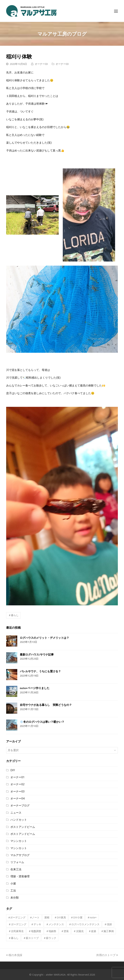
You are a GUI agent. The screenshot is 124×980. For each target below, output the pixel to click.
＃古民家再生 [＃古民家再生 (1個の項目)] (16, 931)
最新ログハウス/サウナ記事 (37, 654)
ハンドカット (19, 820)
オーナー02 (17, 784)
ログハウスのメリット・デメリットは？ (44, 638)
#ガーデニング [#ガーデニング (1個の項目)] (17, 917)
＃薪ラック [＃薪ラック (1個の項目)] (50, 938)
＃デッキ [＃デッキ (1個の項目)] (36, 924)
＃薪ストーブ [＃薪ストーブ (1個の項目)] (31, 938)
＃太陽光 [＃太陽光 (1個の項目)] (79, 931)
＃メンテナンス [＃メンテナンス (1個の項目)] (55, 924)
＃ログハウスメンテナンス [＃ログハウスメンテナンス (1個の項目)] (84, 924)
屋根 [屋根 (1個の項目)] (47, 917)
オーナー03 (41, 64)
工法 (13, 890)
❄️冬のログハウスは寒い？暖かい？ (42, 722)
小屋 (13, 883)
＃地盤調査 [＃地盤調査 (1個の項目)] (35, 931)
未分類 (15, 898)
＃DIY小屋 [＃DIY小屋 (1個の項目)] (77, 917)
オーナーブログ (20, 805)
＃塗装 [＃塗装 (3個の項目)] (65, 931)
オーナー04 (17, 798)
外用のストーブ (107, 955)
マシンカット (19, 841)
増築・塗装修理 (20, 876)
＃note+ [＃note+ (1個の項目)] (92, 917)
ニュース (16, 813)
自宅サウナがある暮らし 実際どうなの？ (46, 705)
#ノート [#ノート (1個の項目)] (35, 917)
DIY (13, 770)
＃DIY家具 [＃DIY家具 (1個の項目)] (60, 917)
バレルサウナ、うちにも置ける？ (40, 671)
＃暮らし (14, 615)
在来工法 (16, 869)
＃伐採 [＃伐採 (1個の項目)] (108, 924)
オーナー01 (17, 777)
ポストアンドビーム (23, 827)
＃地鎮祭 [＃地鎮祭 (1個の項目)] (51, 931)
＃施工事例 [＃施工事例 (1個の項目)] (107, 931)
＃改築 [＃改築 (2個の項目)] (92, 931)
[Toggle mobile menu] (116, 11)
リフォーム (17, 862)
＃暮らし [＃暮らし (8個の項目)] (14, 938)
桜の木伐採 (14, 955)
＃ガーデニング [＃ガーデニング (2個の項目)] (17, 924)
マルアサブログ (20, 855)
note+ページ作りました (35, 688)
